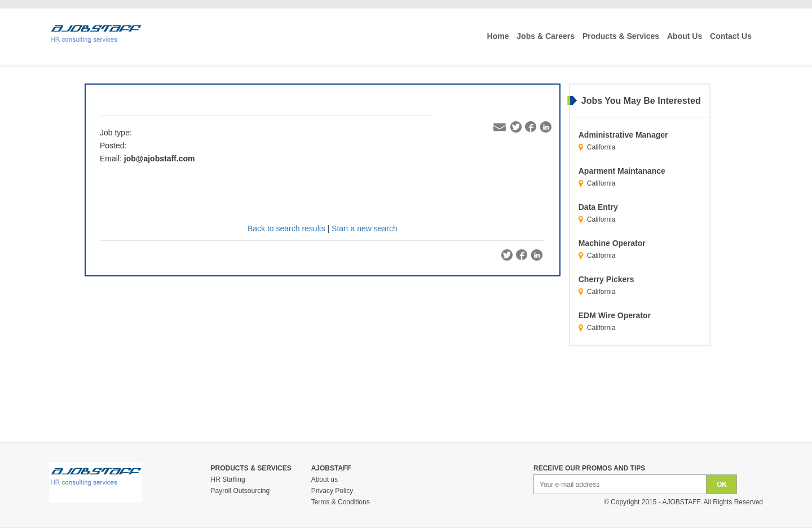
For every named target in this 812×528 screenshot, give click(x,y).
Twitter (516, 127)
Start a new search (365, 228)
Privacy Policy (332, 491)
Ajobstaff (681, 502)
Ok (721, 484)
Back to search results (286, 228)
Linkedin (546, 127)
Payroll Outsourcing (240, 491)
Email (500, 127)
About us (325, 479)
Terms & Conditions (341, 502)
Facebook (531, 127)
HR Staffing (228, 479)
